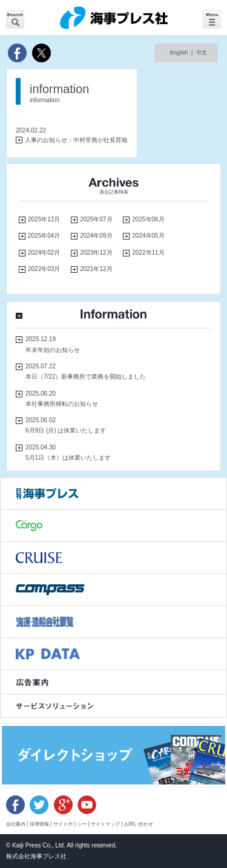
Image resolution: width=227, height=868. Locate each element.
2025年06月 (148, 219)
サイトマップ (105, 824)
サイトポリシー (70, 824)
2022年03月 (44, 269)
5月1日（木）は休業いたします (68, 458)
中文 (202, 53)
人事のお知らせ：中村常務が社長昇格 (76, 140)
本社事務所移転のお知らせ (62, 404)
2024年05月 (148, 236)
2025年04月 (44, 236)
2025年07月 (96, 219)
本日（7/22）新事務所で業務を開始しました (86, 377)
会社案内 (16, 824)
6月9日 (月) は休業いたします (66, 430)
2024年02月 (44, 253)
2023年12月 (96, 253)
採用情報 (39, 824)
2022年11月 (148, 253)
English (179, 53)
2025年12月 (44, 219)
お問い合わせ (139, 824)
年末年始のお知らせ (53, 350)
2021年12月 (96, 269)
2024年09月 (96, 236)
